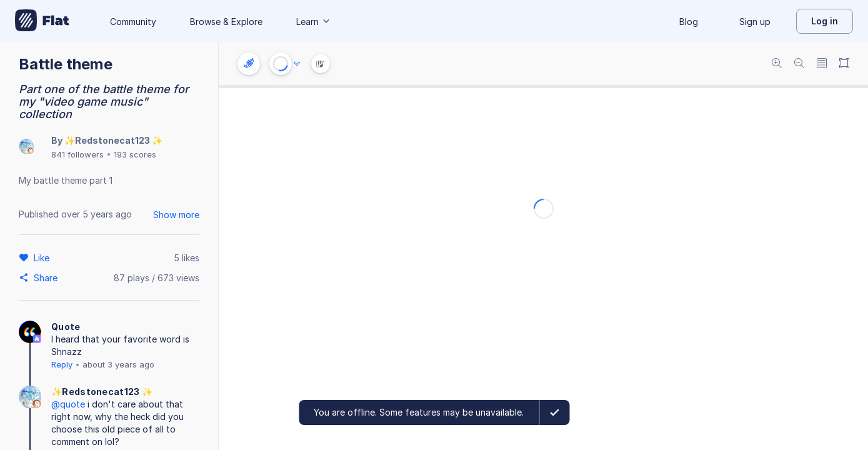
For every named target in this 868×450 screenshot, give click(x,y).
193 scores (135, 154)
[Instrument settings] (249, 64)
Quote (66, 327)
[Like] (43, 257)
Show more (176, 215)
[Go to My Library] (42, 21)
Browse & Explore (226, 22)
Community (133, 22)
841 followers (77, 154)
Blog (689, 22)
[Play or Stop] (281, 64)
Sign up (755, 22)
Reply (62, 364)
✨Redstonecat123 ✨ (113, 140)
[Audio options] (297, 64)
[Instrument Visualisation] (321, 64)
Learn (314, 22)
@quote (68, 404)
